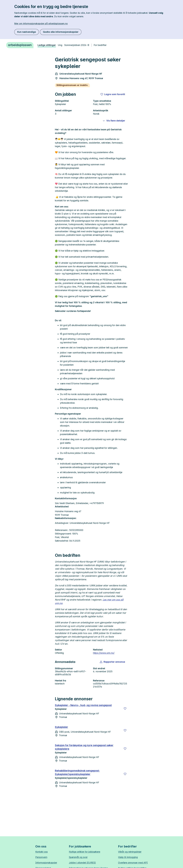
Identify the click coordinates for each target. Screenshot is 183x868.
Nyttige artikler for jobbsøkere (85, 852)
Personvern (41, 857)
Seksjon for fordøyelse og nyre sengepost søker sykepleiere (84, 747)
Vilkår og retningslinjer (130, 852)
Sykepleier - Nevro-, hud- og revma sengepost (83, 705)
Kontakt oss (41, 852)
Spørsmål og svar (78, 857)
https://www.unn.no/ (104, 653)
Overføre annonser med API (133, 863)
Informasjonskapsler (46, 863)
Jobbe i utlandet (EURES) (82, 863)
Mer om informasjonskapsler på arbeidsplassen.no (41, 24)
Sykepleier (61, 727)
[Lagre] (125, 709)
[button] (113, 662)
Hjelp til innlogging (128, 857)
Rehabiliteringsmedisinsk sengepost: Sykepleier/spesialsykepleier (77, 772)
